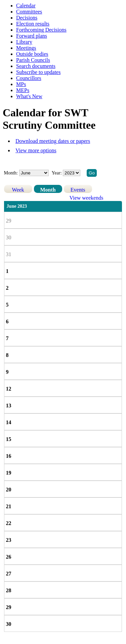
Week (18, 190)
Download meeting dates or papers (53, 141)
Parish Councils (33, 60)
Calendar (26, 6)
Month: (11, 173)
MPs (21, 84)
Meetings (26, 48)
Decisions (27, 18)
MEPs (23, 90)
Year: (57, 173)
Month (48, 190)
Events (78, 190)
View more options (36, 150)
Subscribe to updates (38, 72)
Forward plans (32, 36)
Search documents (36, 66)
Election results (33, 24)
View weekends (87, 198)
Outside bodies (32, 54)
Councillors (29, 78)
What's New (29, 96)
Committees (29, 12)
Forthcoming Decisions (41, 30)
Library (24, 42)
